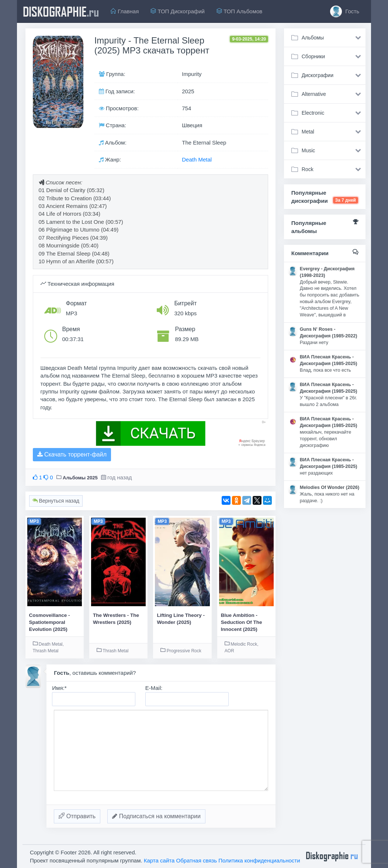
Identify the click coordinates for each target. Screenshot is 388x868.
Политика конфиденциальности (259, 860)
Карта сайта (159, 860)
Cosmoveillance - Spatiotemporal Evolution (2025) (50, 622)
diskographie (61, 11)
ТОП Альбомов (239, 11)
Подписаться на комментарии (156, 816)
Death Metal (197, 159)
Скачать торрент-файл (72, 454)
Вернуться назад (56, 501)
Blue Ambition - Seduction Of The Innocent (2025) (242, 622)
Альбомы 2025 (80, 478)
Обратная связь (197, 860)
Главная (125, 11)
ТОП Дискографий (178, 11)
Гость (345, 11)
